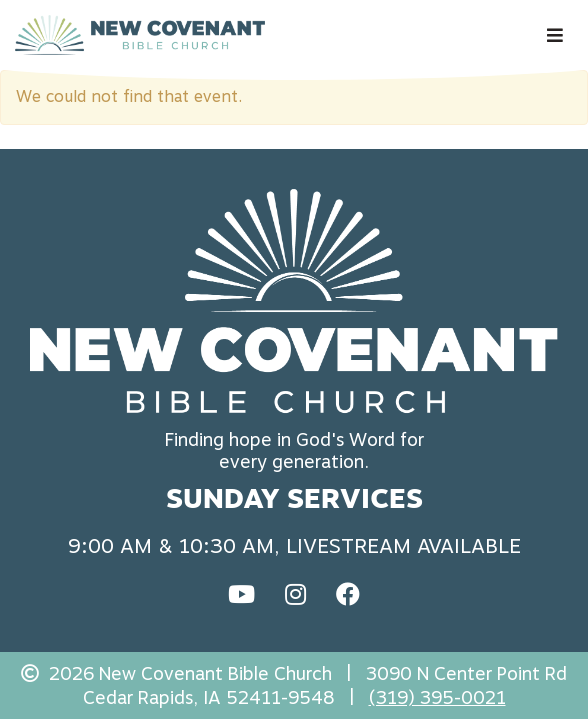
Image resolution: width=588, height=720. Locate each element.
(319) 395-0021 (437, 697)
